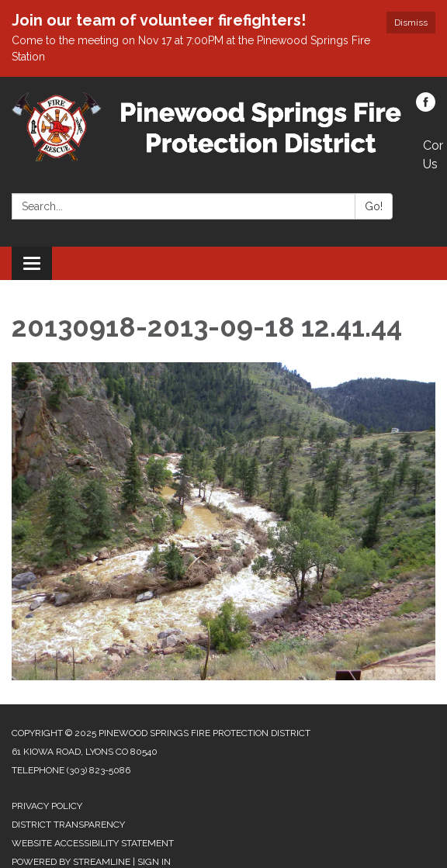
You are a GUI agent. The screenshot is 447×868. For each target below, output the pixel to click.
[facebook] (426, 107)
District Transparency (68, 825)
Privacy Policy (47, 806)
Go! (374, 206)
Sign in (154, 862)
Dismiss (411, 22)
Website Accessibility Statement (93, 843)
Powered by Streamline (71, 862)
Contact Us (433, 155)
